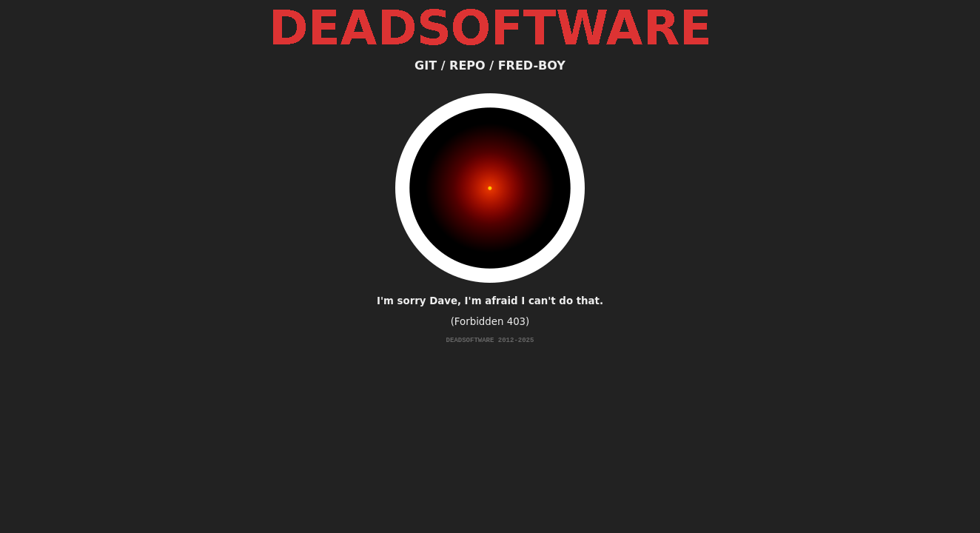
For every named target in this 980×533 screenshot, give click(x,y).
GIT (426, 66)
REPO (467, 66)
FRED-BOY (532, 66)
